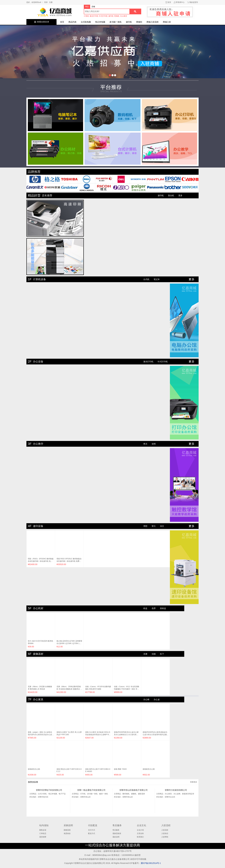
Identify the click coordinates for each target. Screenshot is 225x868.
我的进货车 (194, 2)
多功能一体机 (116, 22)
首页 (169, 2)
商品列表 (72, 22)
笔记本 (157, 279)
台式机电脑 (86, 22)
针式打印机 (103, 16)
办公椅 (146, 699)
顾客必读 (43, 830)
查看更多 (194, 782)
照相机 (117, 16)
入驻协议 (165, 833)
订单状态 (43, 833)
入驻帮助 (165, 837)
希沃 (145, 444)
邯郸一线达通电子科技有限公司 (91, 790)
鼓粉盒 (163, 608)
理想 (145, 526)
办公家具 (124, 16)
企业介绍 (140, 830)
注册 (51, 2)
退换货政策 (117, 833)
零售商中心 (180, 2)
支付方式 (92, 830)
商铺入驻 (167, 22)
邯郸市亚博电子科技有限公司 (49, 790)
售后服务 (116, 830)
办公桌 (157, 699)
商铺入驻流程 (153, 22)
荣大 (154, 526)
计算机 (86, 16)
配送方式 (92, 833)
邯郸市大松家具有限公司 (176, 790)
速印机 (111, 16)
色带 (154, 608)
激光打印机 (94, 16)
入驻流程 (165, 830)
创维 (154, 444)
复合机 (171, 195)
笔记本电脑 (100, 22)
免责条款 (67, 833)
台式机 (146, 279)
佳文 (162, 526)
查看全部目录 (43, 22)
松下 (162, 654)
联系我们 (140, 837)
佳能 (154, 654)
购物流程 (67, 830)
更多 (180, 195)
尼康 (145, 654)
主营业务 (140, 833)
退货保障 (43, 837)
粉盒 (145, 608)
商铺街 (139, 22)
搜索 (135, 11)
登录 (46, 2)
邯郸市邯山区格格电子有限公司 (134, 790)
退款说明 (116, 837)
